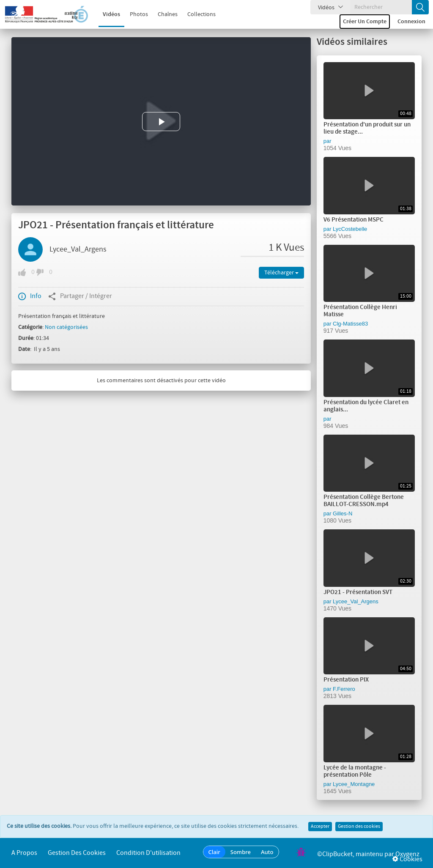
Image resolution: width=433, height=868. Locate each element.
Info (30, 296)
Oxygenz (407, 854)
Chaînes (162, 14)
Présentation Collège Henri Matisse (360, 311)
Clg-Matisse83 (350, 324)
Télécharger (281, 273)
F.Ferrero (344, 689)
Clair (214, 852)
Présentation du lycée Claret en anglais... (366, 406)
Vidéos (106, 14)
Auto (267, 852)
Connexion (411, 22)
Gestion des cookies (359, 827)
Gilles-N (343, 513)
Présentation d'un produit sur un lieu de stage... (367, 128)
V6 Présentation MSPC (354, 220)
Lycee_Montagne (354, 784)
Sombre (241, 852)
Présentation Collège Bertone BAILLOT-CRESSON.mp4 (364, 501)
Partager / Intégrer (80, 296)
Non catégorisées (66, 327)
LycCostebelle (350, 229)
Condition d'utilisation (148, 853)
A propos (24, 853)
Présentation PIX (346, 680)
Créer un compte (365, 22)
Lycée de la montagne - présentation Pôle (355, 771)
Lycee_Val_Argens (78, 249)
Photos (133, 14)
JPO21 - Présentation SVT (358, 592)
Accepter (320, 827)
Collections (196, 14)
